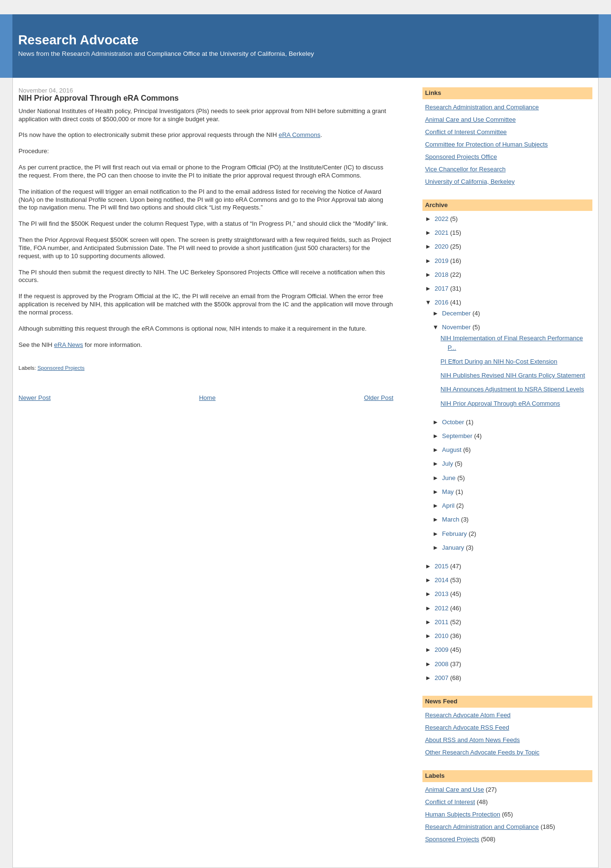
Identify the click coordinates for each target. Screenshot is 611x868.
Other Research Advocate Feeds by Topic (482, 752)
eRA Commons (300, 135)
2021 (442, 233)
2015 (442, 566)
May (449, 492)
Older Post (379, 398)
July (448, 464)
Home (207, 398)
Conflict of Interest (450, 802)
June (450, 478)
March (452, 519)
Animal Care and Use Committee (470, 120)
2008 (442, 664)
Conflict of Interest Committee (466, 132)
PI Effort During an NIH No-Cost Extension (499, 361)
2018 (442, 275)
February (455, 534)
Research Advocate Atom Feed (468, 715)
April (449, 506)
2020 (442, 246)
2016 (442, 302)
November (457, 327)
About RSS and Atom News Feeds (472, 740)
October (454, 422)
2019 (442, 261)
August (453, 450)
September (458, 436)
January (454, 548)
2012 (442, 608)
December (457, 313)
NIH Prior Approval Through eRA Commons (500, 403)
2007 (442, 678)
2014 (442, 580)
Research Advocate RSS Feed (467, 727)
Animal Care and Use (454, 790)
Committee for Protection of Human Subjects (486, 144)
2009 (442, 650)
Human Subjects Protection (463, 814)
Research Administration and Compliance (482, 107)
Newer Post (35, 398)
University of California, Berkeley (470, 182)
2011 (442, 622)
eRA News (68, 345)
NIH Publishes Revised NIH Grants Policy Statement (513, 375)
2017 (442, 288)
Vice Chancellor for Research (465, 169)
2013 (442, 594)
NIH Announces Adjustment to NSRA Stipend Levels (512, 389)
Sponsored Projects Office (461, 157)
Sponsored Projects (61, 368)
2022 (442, 219)
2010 (442, 636)
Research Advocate (78, 40)
